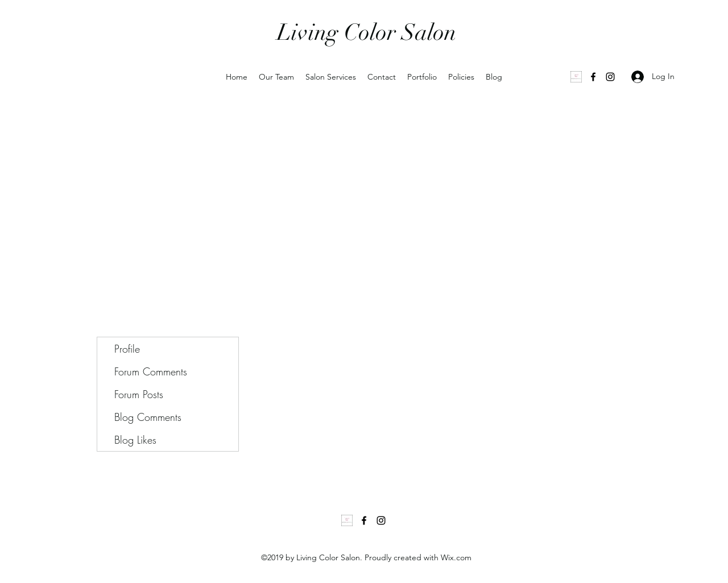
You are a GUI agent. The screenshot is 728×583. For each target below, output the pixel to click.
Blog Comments (148, 417)
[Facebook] (593, 77)
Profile (127, 349)
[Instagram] (610, 77)
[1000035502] (576, 77)
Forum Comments (151, 371)
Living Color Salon (367, 32)
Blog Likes (135, 440)
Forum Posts (139, 394)
